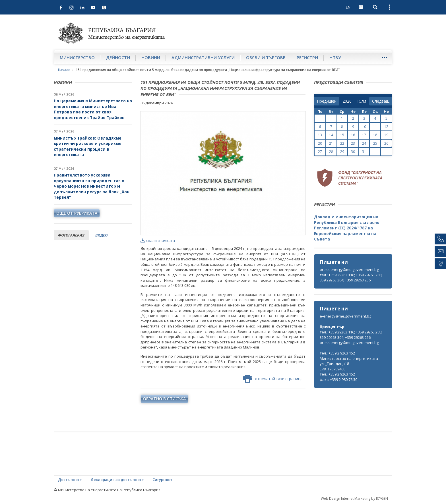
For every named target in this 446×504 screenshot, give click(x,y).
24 (364, 143)
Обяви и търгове (266, 57)
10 (364, 127)
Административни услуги (203, 57)
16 (353, 135)
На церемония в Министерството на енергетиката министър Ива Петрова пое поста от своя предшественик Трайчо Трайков (93, 109)
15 (342, 135)
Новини (151, 57)
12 (386, 127)
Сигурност (162, 480)
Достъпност (70, 480)
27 (320, 152)
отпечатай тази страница (273, 379)
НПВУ (335, 57)
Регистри (307, 57)
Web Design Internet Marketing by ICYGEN (354, 498)
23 (353, 143)
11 (375, 127)
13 (320, 135)
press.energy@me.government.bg (349, 269)
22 (342, 143)
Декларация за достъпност (117, 480)
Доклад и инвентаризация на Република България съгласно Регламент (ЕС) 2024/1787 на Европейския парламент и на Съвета (347, 228)
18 (375, 135)
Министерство (77, 57)
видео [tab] (101, 235)
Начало (64, 70)
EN (348, 7)
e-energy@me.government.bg (345, 316)
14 (331, 135)
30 (353, 152)
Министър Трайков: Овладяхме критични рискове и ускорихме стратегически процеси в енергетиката (88, 146)
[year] (347, 101)
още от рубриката (77, 213)
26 (386, 143)
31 (364, 152)
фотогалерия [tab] (71, 235)
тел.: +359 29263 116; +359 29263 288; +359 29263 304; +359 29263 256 (352, 278)
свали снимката (158, 240)
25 (375, 143)
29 (342, 152)
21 (331, 143)
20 (320, 143)
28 (331, 152)
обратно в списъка (164, 399)
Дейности (118, 57)
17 (364, 135)
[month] (362, 101)
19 (386, 135)
